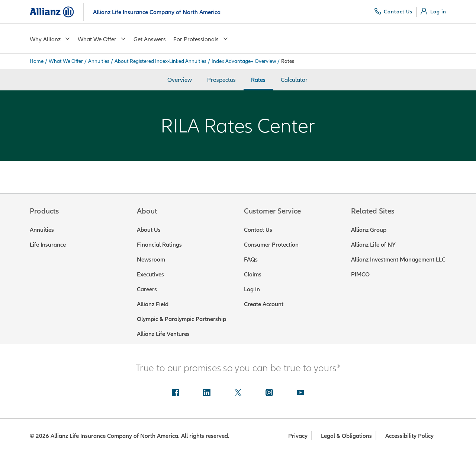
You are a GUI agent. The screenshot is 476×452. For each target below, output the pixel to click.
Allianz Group (369, 230)
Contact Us (258, 230)
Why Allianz (50, 39)
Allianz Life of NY (373, 244)
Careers (147, 289)
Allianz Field (153, 304)
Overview (180, 80)
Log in (252, 289)
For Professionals (201, 39)
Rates (258, 80)
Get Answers (150, 39)
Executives (150, 274)
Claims (253, 274)
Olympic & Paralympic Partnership (181, 319)
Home (37, 61)
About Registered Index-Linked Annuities (160, 61)
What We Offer (102, 39)
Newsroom (151, 259)
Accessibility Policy (409, 436)
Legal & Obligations (346, 436)
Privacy (298, 436)
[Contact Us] (394, 12)
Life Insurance (48, 244)
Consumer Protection (271, 244)
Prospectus (221, 80)
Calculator (294, 80)
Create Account (264, 304)
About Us (149, 230)
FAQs (251, 259)
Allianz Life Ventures (163, 334)
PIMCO (360, 274)
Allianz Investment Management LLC (398, 259)
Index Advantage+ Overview (244, 61)
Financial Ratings (159, 244)
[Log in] (433, 12)
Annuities (99, 61)
